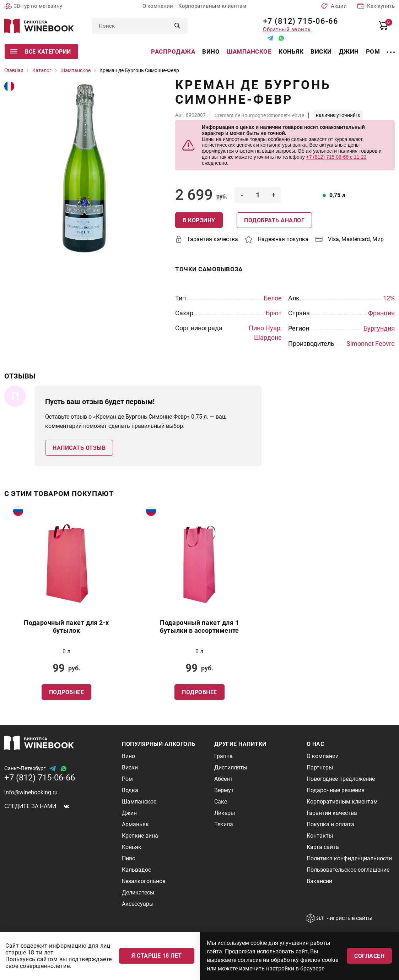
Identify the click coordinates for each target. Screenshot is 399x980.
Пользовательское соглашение (348, 870)
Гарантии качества (332, 813)
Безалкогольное (144, 881)
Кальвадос (136, 870)
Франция (381, 313)
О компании (158, 6)
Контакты (320, 836)
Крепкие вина (140, 836)
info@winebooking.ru (31, 792)
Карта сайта (323, 847)
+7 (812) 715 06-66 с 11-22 (336, 157)
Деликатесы (138, 892)
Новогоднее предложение (341, 779)
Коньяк (291, 51)
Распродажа (173, 51)
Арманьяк (135, 824)
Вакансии (319, 881)
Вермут (224, 790)
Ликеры (225, 813)
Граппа (223, 756)
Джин (349, 51)
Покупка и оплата (330, 824)
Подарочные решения (336, 790)
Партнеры (320, 767)
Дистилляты (231, 767)
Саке (221, 802)
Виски (321, 51)
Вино (211, 51)
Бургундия (379, 328)
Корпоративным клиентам (212, 6)
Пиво (129, 858)
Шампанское (249, 51)
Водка (130, 790)
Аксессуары (138, 904)
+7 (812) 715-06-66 (298, 21)
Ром (373, 51)
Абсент (223, 779)
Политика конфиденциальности (349, 858)
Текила (224, 824)
